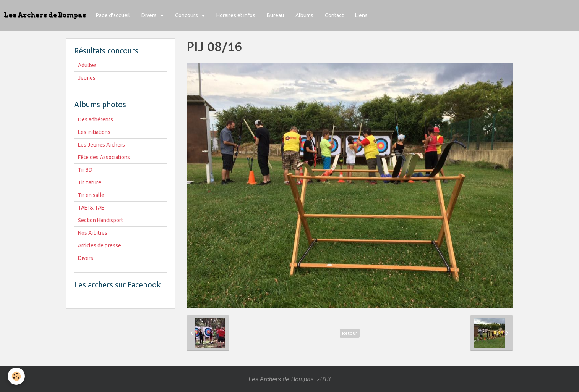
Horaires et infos (236, 15)
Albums (304, 15)
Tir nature (90, 182)
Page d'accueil (113, 15)
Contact (334, 15)
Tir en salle (91, 195)
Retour (350, 333)
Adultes (87, 65)
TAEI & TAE (91, 208)
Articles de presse (100, 245)
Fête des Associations (104, 157)
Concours (187, 15)
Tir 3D (85, 170)
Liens (361, 15)
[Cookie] (16, 376)
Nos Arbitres (93, 233)
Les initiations (94, 132)
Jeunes (87, 78)
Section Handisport (101, 220)
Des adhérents (96, 119)
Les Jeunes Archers (101, 145)
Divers (150, 15)
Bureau (275, 15)
